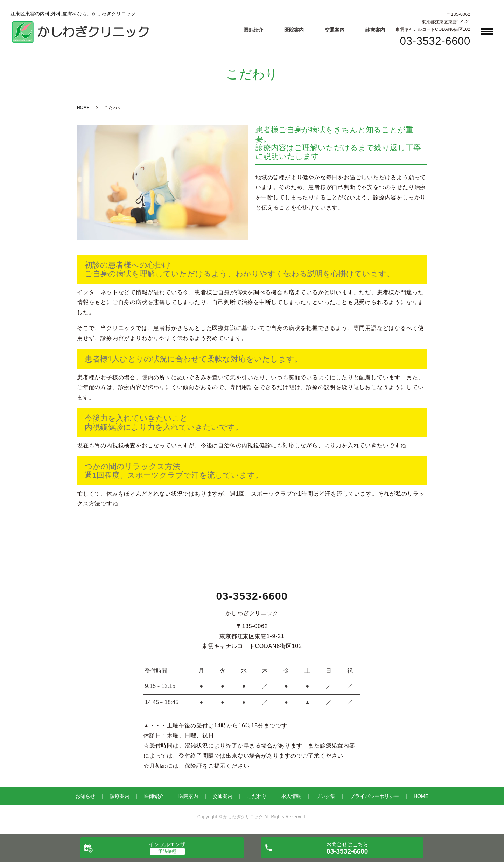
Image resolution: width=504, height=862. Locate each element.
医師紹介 (253, 30)
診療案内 (375, 30)
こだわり (257, 796)
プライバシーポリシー (374, 796)
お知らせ (85, 796)
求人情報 (291, 796)
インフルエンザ (167, 844)
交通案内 (335, 30)
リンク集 (325, 796)
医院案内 (294, 30)
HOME (83, 108)
